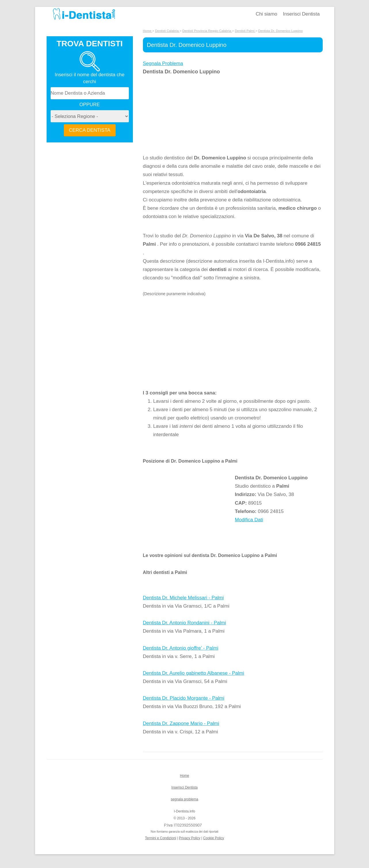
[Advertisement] (189, 115)
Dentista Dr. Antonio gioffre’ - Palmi (181, 648)
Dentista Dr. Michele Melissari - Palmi (183, 598)
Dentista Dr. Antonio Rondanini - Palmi (184, 623)
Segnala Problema (163, 63)
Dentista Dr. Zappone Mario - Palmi (181, 723)
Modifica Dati (249, 520)
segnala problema (184, 799)
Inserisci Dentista (301, 14)
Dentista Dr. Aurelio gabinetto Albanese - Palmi (194, 673)
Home (184, 776)
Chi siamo (266, 14)
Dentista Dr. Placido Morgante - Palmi (184, 698)
